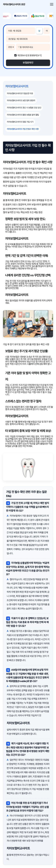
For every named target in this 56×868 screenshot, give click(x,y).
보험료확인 (28, 63)
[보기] (39, 55)
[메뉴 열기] (51, 4)
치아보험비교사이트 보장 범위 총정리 (21, 100)
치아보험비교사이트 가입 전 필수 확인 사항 (23, 129)
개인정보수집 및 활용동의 (27, 55)
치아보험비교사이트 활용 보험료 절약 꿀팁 (23, 115)
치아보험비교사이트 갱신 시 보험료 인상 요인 (24, 108)
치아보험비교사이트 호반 (14, 4)
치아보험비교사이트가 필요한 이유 (20, 93)
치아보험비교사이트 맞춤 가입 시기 (20, 122)
